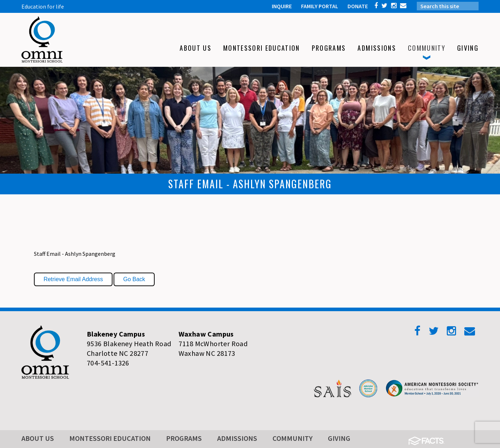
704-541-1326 (108, 363)
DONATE (358, 6)
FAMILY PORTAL (320, 6)
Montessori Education (110, 438)
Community (292, 438)
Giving (339, 438)
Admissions (237, 438)
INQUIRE (282, 6)
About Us (38, 438)
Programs (184, 438)
